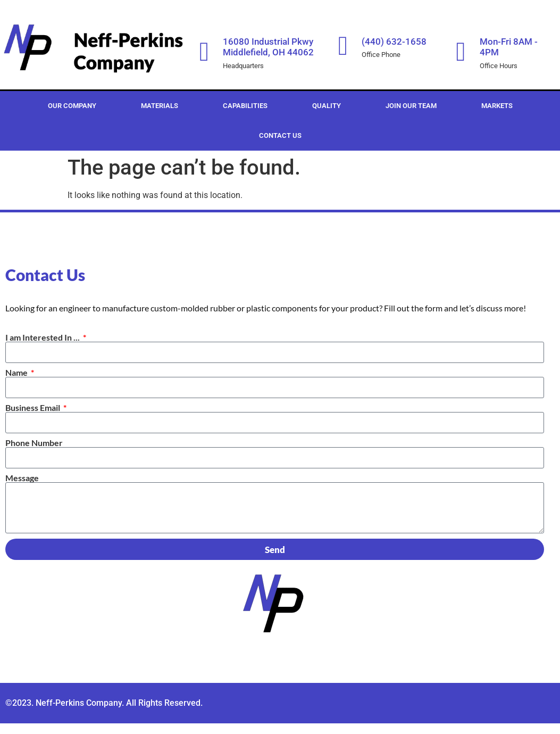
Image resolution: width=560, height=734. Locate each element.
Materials (160, 106)
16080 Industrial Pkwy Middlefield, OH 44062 (268, 47)
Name (17, 373)
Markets (497, 106)
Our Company (72, 106)
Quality (327, 106)
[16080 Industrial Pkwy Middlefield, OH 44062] (204, 52)
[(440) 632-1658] (343, 46)
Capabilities (245, 106)
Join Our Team (411, 106)
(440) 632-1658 (394, 42)
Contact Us (280, 135)
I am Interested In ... (43, 337)
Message (22, 478)
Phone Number (34, 443)
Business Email (34, 408)
